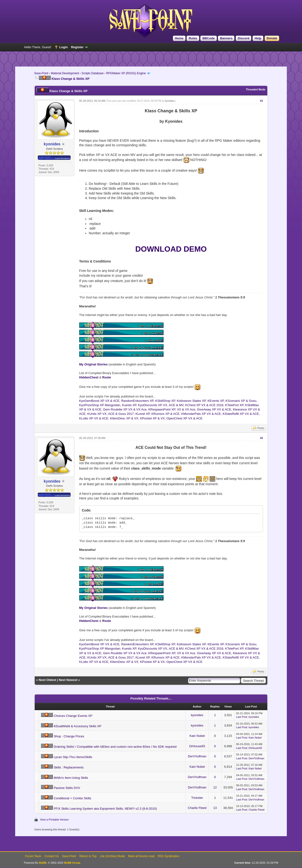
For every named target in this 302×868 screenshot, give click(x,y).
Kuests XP (129, 405)
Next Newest (68, 680)
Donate (272, 38)
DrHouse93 (197, 746)
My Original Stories (93, 364)
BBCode (208, 38)
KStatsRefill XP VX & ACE (241, 414)
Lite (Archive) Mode (112, 856)
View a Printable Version (54, 820)
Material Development (65, 73)
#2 (261, 438)
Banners (226, 38)
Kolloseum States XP (191, 401)
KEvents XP (216, 401)
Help (258, 38)
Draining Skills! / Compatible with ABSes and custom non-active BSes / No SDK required (115, 747)
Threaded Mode (256, 89)
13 (215, 808)
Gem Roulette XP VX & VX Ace (125, 409)
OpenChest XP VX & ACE (184, 418)
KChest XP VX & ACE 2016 (204, 405)
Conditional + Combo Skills (72, 798)
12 (215, 787)
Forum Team (33, 856)
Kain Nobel (197, 736)
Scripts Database (93, 73)
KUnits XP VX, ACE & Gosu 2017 (110, 414)
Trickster (197, 798)
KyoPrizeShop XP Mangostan (100, 405)
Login (63, 47)
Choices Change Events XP (73, 716)
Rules (193, 38)
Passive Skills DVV (67, 788)
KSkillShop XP (165, 401)
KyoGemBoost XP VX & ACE (99, 401)
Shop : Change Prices (69, 736)
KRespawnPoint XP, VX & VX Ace (172, 409)
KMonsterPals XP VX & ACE (201, 414)
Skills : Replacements (69, 767)
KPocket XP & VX (152, 418)
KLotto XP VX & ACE (94, 418)
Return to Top (88, 856)
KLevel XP (142, 414)
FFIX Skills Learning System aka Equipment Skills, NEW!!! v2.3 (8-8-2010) (105, 809)
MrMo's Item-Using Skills (71, 778)
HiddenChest (89, 377)
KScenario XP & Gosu (241, 401)
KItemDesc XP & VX (124, 418)
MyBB (43, 863)
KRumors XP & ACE (166, 414)
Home (179, 38)
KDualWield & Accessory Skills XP (78, 726)
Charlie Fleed (197, 808)
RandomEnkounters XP (137, 401)
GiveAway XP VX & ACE (214, 409)
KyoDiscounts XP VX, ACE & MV (161, 405)
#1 (261, 101)
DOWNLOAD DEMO (171, 249)
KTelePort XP (234, 405)
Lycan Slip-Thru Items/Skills (73, 757)
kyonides (170, 101)
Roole (107, 377)
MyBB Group (72, 863)
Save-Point (41, 73)
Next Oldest (47, 680)
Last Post (242, 717)
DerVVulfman (197, 756)
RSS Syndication (169, 856)
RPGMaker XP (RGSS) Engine (126, 73)
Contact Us (52, 856)
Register (77, 47)
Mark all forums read (141, 856)
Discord (243, 38)
